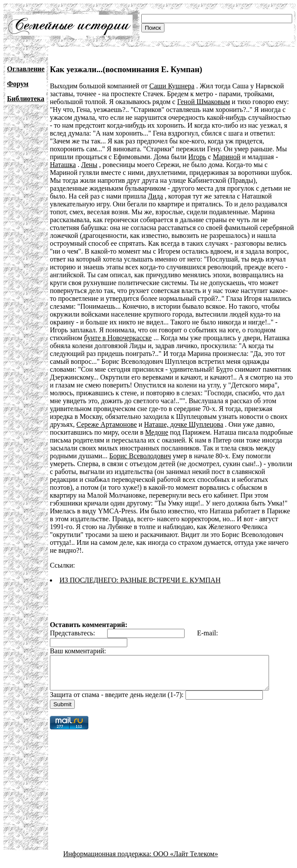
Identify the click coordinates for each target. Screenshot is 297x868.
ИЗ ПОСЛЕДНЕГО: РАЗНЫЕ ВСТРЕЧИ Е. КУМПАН (140, 572)
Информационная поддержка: (108, 852)
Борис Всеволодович (140, 456)
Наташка (63, 165)
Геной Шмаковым (204, 102)
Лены (89, 165)
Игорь (197, 157)
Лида (155, 196)
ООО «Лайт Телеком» (185, 852)
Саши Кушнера (172, 86)
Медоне (157, 432)
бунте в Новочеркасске (118, 338)
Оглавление (26, 69)
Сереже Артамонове (107, 424)
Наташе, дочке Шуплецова (183, 424)
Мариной (226, 157)
